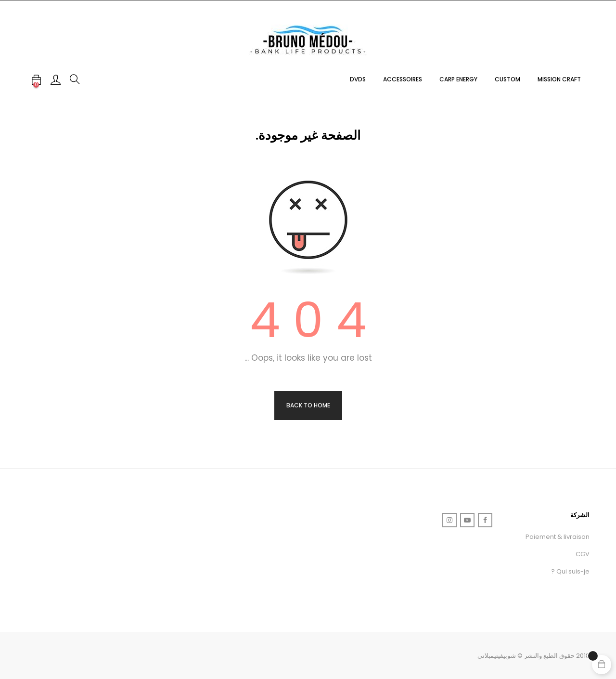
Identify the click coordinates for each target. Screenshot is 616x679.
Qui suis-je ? (570, 571)
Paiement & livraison (558, 537)
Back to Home (308, 405)
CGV (583, 554)
